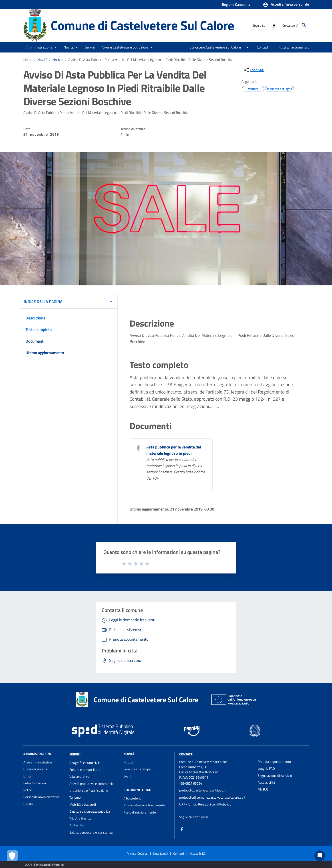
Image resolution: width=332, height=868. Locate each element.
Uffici (27, 776)
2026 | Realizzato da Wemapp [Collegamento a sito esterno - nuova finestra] (44, 865)
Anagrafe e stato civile (85, 763)
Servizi (75, 754)
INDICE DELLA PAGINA (43, 302)
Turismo (75, 797)
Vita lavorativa (79, 776)
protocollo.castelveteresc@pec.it (202, 790)
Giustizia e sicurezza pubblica (90, 811)
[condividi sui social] (253, 70)
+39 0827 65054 (191, 783)
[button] (286, 5)
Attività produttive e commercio (92, 784)
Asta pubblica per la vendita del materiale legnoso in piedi (174, 450)
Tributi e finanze (80, 818)
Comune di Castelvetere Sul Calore (142, 25)
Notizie (58, 60)
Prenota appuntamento (274, 762)
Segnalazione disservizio (275, 776)
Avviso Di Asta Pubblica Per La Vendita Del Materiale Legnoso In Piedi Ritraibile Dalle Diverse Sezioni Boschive (151, 60)
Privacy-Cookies (137, 853)
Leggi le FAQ (266, 768)
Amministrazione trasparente (144, 805)
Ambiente (76, 825)
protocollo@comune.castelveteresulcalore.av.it (212, 797)
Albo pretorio (132, 798)
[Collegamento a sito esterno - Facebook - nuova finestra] (274, 25)
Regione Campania (236, 4)
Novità (42, 60)
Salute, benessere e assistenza (91, 832)
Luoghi (28, 804)
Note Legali (160, 853)
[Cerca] (304, 25)
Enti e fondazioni (35, 783)
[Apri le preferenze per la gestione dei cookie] (12, 856)
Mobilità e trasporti (83, 804)
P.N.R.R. (263, 789)
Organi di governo (36, 769)
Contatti (186, 754)
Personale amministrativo (41, 797)
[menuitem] (213, 47)
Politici (28, 790)
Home (28, 60)
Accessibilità (266, 782)
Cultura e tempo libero (85, 770)
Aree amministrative (38, 762)
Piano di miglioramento (140, 812)
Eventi (128, 776)
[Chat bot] (320, 856)
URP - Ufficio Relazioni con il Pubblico (205, 804)
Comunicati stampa (137, 769)
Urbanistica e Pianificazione (89, 790)
